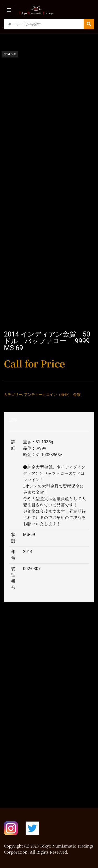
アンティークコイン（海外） (48, 394)
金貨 (77, 394)
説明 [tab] (13, 420)
